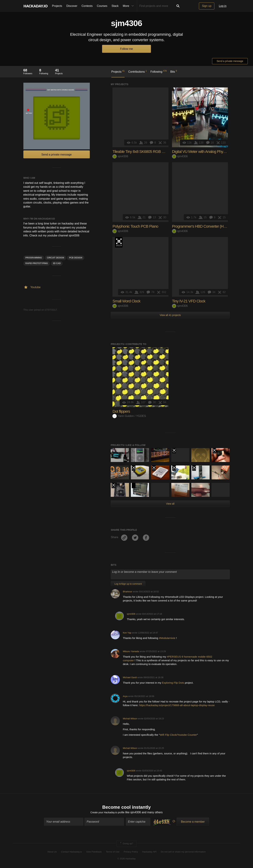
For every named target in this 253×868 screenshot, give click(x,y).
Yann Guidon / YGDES (129, 416)
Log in (223, 6)
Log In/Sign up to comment (128, 584)
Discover (72, 6)
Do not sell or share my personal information (183, 853)
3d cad (57, 263)
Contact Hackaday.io (72, 853)
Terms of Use (113, 853)
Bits (174, 71)
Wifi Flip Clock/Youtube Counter (178, 735)
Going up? (126, 844)
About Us (52, 853)
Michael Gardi (130, 677)
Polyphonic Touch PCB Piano (135, 226)
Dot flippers (121, 411)
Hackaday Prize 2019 (119, 242)
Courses (102, 6)
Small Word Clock (126, 301)
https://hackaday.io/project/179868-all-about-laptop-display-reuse (177, 705)
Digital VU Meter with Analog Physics (201, 152)
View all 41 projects (170, 315)
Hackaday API (149, 853)
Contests (87, 6)
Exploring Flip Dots (173, 683)
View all (170, 504)
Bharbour (127, 592)
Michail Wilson (130, 719)
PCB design (76, 258)
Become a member (193, 823)
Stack (115, 6)
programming (34, 258)
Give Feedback (94, 853)
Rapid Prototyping (37, 263)
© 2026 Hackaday (126, 859)
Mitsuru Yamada (131, 651)
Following (158, 71)
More (129, 6)
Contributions (137, 71)
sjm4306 (120, 156)
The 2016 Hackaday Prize (134, 468)
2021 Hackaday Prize (174, 451)
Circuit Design (56, 258)
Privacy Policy (131, 853)
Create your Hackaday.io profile (107, 813)
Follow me (127, 49)
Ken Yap (127, 633)
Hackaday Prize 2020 (134, 486)
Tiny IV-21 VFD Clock (189, 301)
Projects (57, 6)
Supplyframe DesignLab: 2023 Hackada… (214, 451)
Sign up (207, 6)
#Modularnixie (167, 638)
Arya (125, 696)
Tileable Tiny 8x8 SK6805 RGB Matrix (142, 152)
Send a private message (230, 61)
